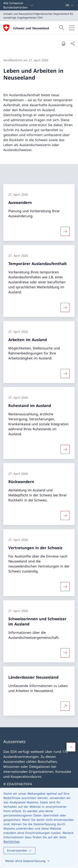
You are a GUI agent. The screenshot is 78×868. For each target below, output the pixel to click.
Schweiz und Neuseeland (31, 28)
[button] (71, 747)
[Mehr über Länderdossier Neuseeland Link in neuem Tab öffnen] (65, 706)
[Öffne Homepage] (26, 28)
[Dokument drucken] (63, 43)
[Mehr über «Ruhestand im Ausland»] (65, 449)
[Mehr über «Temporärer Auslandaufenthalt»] (65, 307)
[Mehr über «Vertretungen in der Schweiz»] (65, 587)
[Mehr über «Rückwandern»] (65, 515)
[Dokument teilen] (73, 43)
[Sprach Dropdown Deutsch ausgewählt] (70, 5)
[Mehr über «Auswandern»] (65, 231)
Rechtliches (12, 841)
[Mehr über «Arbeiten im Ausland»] (65, 373)
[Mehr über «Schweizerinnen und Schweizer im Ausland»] (65, 653)
